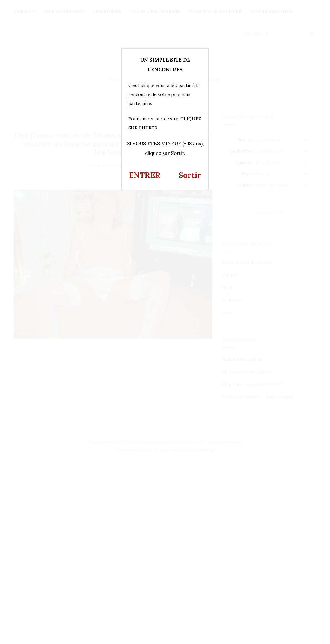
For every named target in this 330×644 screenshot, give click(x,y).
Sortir (190, 175)
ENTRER (145, 175)
